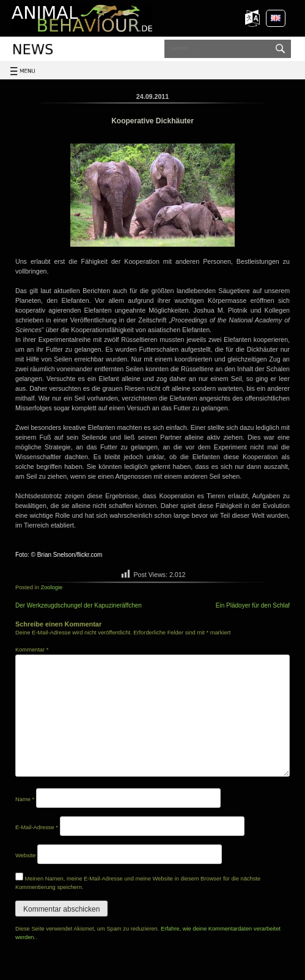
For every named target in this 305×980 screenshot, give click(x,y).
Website (26, 855)
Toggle (26, 79)
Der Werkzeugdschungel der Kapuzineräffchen (79, 605)
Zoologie (51, 587)
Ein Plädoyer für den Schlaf (253, 605)
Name (25, 799)
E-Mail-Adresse (37, 827)
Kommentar (32, 650)
